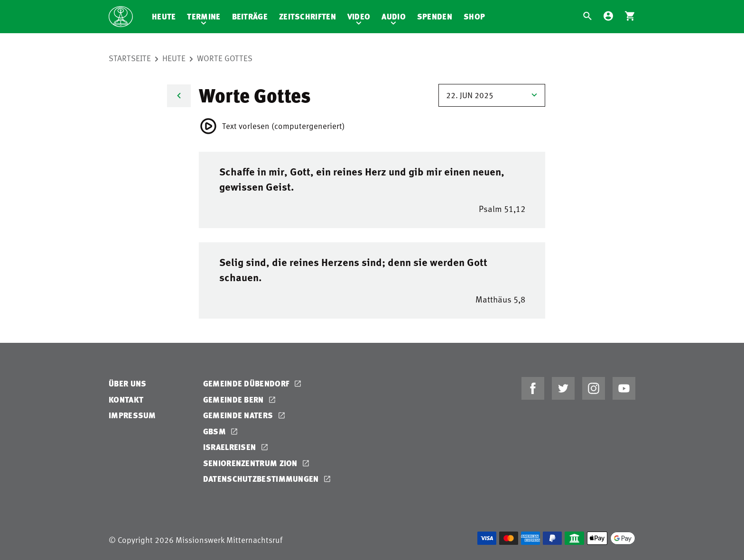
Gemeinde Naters (239, 415)
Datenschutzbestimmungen (262, 479)
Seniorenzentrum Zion (251, 463)
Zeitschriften (307, 16)
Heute (164, 16)
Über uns (127, 383)
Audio (394, 16)
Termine (204, 16)
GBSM (216, 431)
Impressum (132, 415)
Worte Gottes (225, 58)
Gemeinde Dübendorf (247, 383)
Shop (474, 16)
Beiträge (250, 16)
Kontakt (126, 399)
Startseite (130, 58)
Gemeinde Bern (234, 399)
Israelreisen (231, 447)
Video (359, 16)
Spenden (435, 16)
